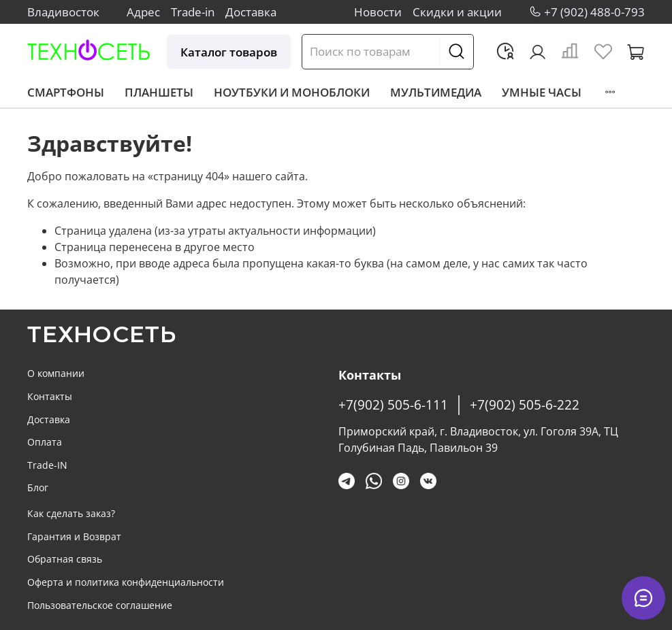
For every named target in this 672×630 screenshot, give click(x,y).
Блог (38, 487)
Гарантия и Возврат (74, 536)
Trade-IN (47, 465)
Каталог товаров (229, 52)
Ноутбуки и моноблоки (292, 92)
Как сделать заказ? (71, 513)
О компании (56, 373)
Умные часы (542, 92)
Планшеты (159, 92)
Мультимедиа (436, 92)
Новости (378, 12)
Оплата (45, 442)
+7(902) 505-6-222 (525, 404)
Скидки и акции (457, 12)
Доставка (251, 12)
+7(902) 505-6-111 (393, 404)
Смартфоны (66, 92)
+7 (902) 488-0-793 (594, 12)
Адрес (143, 12)
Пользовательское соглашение (100, 605)
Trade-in (193, 12)
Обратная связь (65, 559)
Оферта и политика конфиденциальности (126, 582)
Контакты (50, 396)
